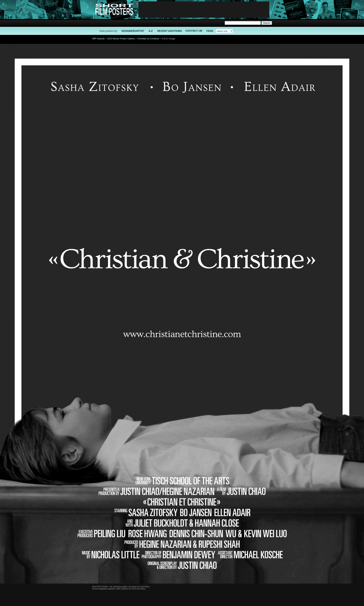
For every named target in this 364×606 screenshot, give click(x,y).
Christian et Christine (148, 39)
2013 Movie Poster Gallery (121, 39)
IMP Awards (98, 39)
